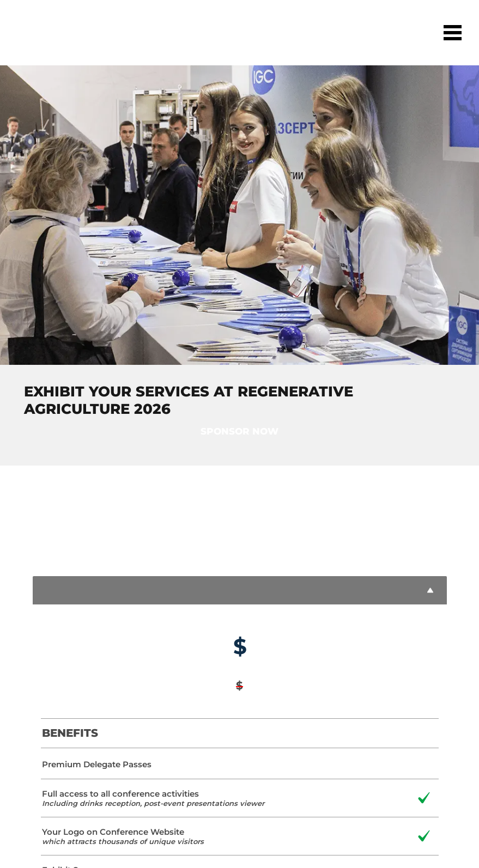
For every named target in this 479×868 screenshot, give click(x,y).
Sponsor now (239, 431)
